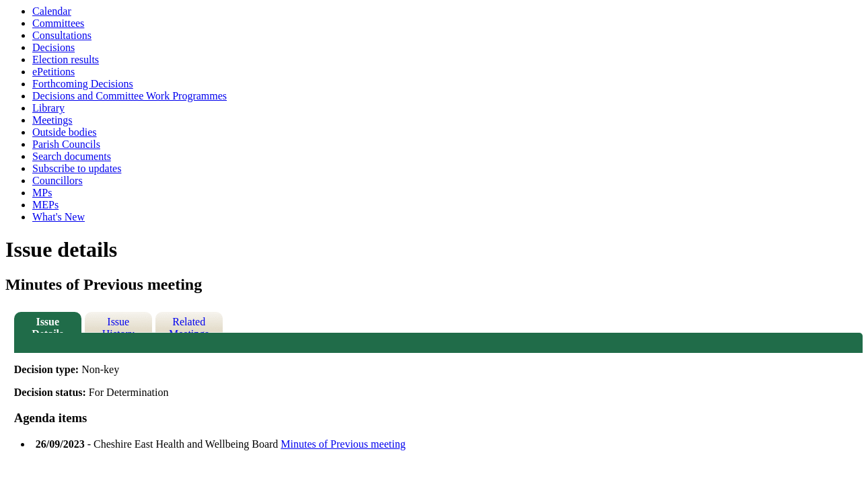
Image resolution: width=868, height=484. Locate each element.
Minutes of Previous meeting (343, 444)
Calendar (52, 11)
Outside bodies (65, 132)
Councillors (58, 180)
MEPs (45, 205)
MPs (42, 193)
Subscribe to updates (77, 168)
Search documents (72, 156)
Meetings (52, 120)
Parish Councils (66, 144)
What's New (59, 217)
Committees (58, 23)
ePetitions (53, 72)
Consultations (62, 35)
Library (48, 108)
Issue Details (47, 324)
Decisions (53, 47)
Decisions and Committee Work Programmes (130, 96)
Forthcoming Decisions (83, 84)
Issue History (118, 324)
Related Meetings (189, 324)
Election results (66, 59)
